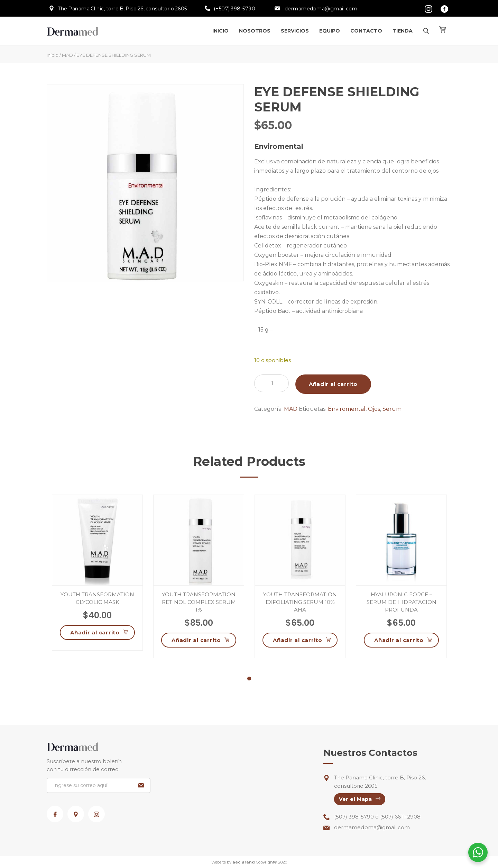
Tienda (403, 31)
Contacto (366, 31)
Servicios (295, 31)
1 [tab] (249, 679)
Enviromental (347, 409)
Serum (392, 409)
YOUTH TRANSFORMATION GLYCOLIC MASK (97, 598)
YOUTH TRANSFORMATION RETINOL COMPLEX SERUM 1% (199, 602)
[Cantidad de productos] (271, 383)
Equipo (330, 31)
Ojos (374, 409)
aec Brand (244, 862)
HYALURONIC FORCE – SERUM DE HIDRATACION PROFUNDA (402, 602)
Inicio (220, 31)
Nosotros (255, 31)
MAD (67, 55)
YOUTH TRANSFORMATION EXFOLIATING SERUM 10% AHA (300, 602)
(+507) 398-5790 (235, 9)
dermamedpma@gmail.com (320, 9)
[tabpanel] (97, 573)
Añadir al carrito (333, 384)
